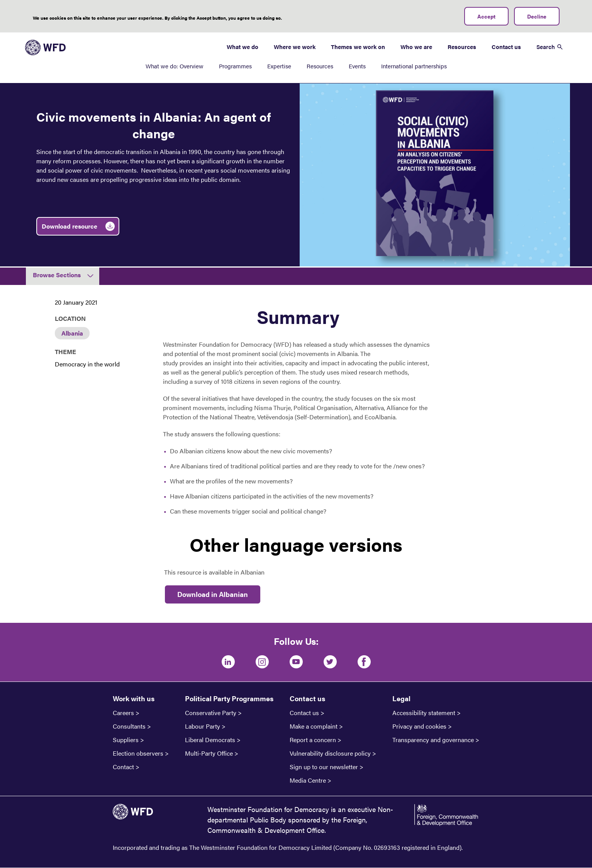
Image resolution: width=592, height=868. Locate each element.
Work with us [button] (134, 698)
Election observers (138, 753)
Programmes (235, 66)
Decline (537, 16)
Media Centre (308, 780)
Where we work (295, 47)
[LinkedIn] (228, 662)
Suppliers (126, 740)
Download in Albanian (213, 594)
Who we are (416, 47)
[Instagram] (262, 662)
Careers (123, 713)
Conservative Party (211, 713)
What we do (243, 47)
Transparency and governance (433, 740)
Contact (123, 767)
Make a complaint (314, 726)
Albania (72, 333)
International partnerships (414, 66)
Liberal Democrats (210, 740)
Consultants (129, 726)
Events (357, 66)
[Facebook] (364, 662)
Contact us (506, 47)
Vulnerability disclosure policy (330, 753)
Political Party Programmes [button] (229, 698)
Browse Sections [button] (57, 275)
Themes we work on (358, 47)
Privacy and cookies (419, 726)
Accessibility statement (424, 713)
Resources (320, 66)
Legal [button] (401, 698)
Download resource (70, 226)
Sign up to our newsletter (324, 767)
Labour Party (203, 726)
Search (546, 47)
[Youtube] (296, 662)
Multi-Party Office (209, 753)
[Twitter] (330, 662)
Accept (486, 16)
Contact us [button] (307, 698)
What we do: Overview (175, 66)
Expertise (279, 66)
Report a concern (313, 740)
